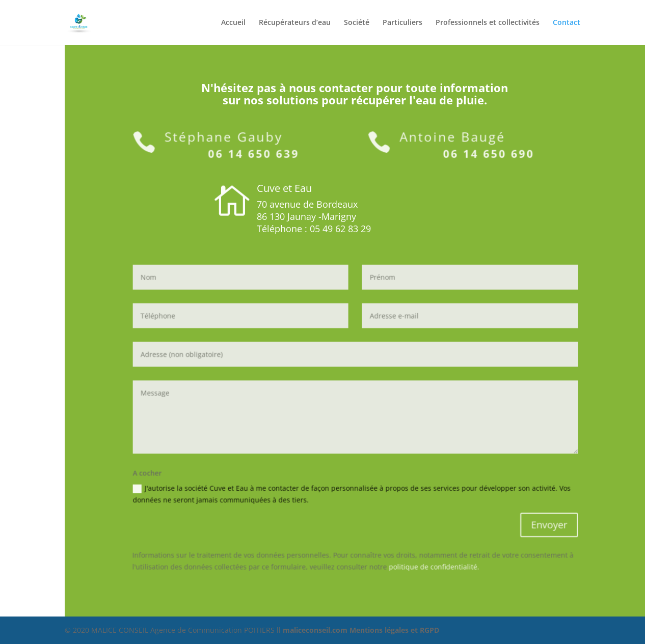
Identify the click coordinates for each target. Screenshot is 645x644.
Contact (567, 23)
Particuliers (402, 23)
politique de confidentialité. (428, 557)
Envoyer (535, 518)
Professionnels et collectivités (488, 23)
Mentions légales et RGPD (394, 630)
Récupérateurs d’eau (295, 23)
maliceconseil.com (316, 630)
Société (357, 23)
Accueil (233, 23)
